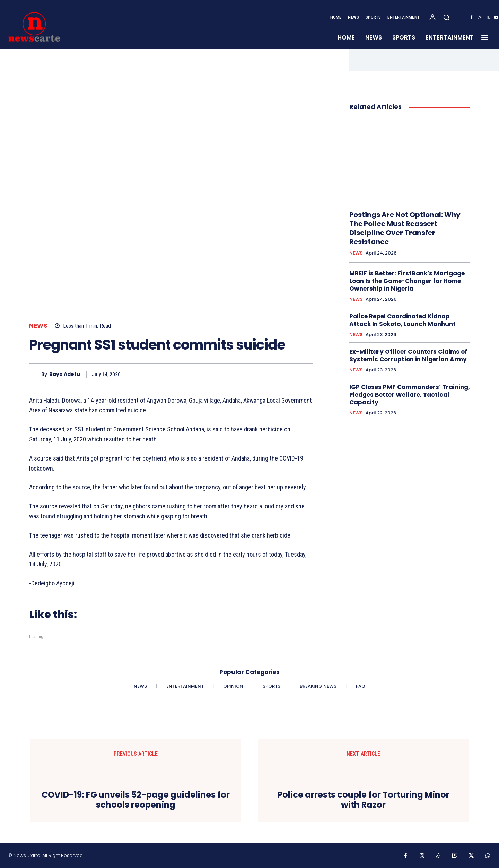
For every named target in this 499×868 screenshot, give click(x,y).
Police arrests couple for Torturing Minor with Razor (363, 800)
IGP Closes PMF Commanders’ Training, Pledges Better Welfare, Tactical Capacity (410, 395)
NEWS (38, 326)
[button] (446, 17)
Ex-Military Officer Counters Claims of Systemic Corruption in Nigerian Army (408, 355)
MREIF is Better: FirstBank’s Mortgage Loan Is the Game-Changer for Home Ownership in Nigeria (407, 281)
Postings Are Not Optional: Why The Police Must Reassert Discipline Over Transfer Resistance (405, 228)
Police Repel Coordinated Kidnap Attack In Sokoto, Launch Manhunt (402, 320)
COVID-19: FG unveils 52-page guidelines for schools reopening (136, 800)
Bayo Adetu (65, 374)
